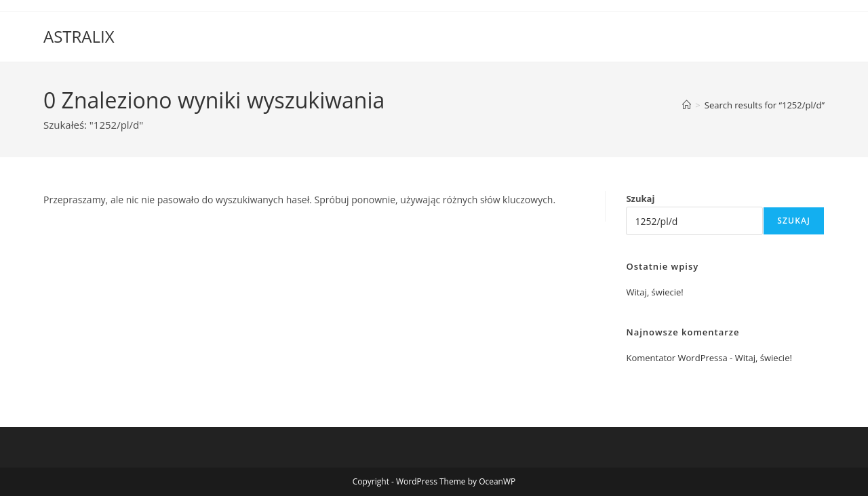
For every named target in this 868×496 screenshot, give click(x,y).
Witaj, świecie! (654, 292)
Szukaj (640, 199)
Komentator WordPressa (676, 358)
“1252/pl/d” (765, 105)
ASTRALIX (79, 36)
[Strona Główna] (687, 105)
